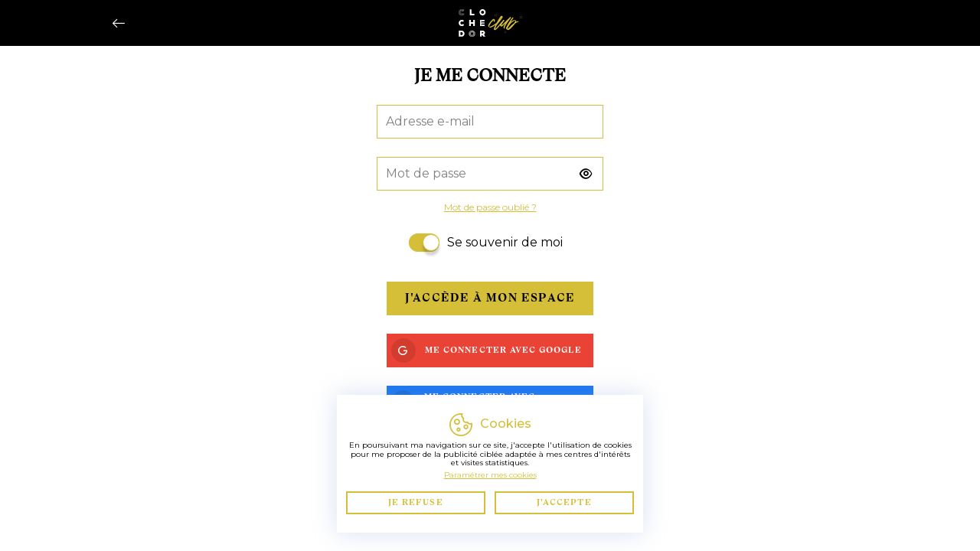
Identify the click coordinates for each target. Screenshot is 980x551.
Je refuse (416, 502)
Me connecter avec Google (487, 350)
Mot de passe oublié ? (490, 207)
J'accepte (564, 502)
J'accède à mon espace (490, 298)
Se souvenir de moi (505, 242)
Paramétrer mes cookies (490, 475)
